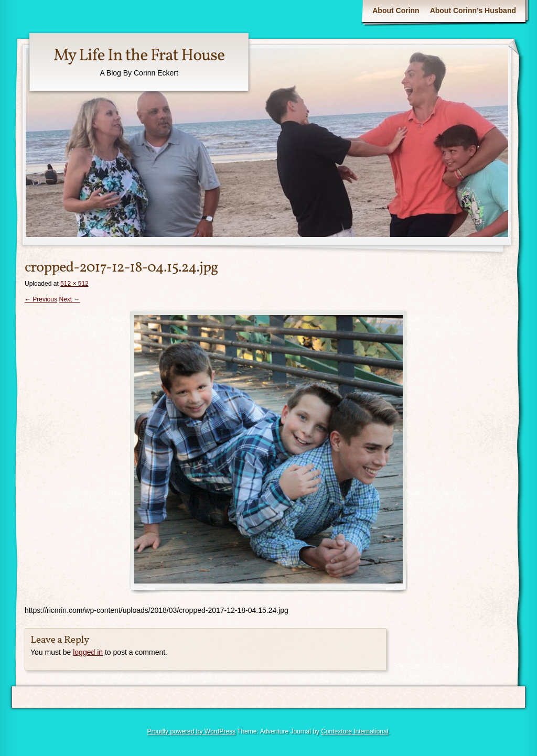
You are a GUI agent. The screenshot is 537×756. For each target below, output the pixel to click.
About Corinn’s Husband (473, 10)
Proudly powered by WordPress (191, 731)
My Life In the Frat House (139, 56)
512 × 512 (74, 284)
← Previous (41, 299)
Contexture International (355, 731)
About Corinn (396, 10)
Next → (69, 299)
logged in (88, 652)
